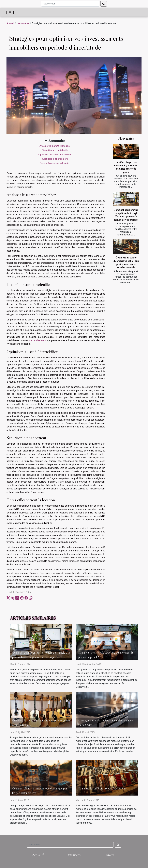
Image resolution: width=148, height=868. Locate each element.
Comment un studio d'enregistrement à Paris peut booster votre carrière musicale (126, 262)
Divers (110, 855)
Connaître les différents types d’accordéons (102, 788)
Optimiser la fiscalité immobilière (55, 155)
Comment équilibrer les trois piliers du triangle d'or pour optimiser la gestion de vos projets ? (126, 215)
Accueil (10, 23)
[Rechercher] (70, 4)
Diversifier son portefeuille (55, 150)
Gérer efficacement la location (55, 163)
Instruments (23, 23)
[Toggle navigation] (10, 12)
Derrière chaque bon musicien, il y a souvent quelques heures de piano (126, 167)
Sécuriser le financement (55, 159)
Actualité (38, 855)
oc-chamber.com (37, 340)
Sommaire (57, 141)
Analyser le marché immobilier (55, 146)
